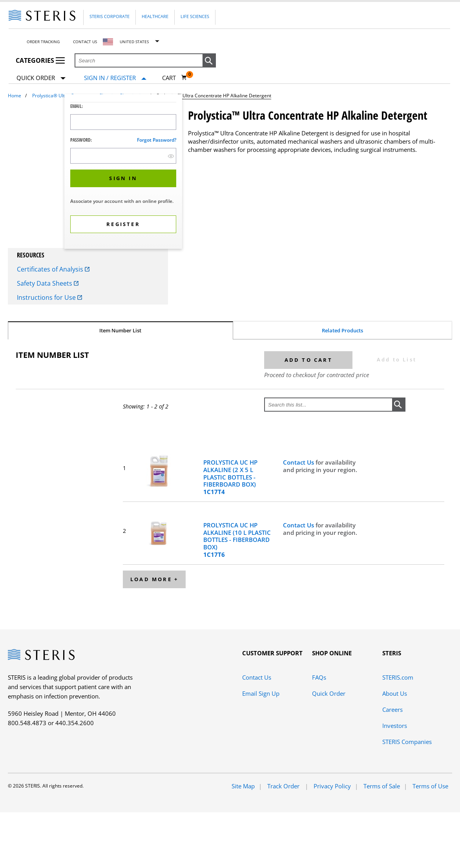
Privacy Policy (332, 786)
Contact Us (85, 42)
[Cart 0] (175, 78)
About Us (395, 693)
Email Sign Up (261, 693)
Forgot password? (157, 140)
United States (134, 42)
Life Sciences (195, 16)
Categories (40, 60)
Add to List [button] (397, 359)
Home (15, 96)
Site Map (243, 786)
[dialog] (123, 172)
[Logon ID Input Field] (123, 122)
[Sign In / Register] (115, 78)
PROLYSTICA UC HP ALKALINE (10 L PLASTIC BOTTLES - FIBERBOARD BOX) (237, 540)
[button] (209, 61)
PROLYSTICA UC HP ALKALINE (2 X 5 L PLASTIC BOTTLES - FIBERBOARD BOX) (230, 477)
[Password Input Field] (123, 156)
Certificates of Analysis (53, 269)
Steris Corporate (110, 16)
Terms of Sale (382, 786)
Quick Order (41, 78)
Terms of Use (430, 786)
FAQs (319, 677)
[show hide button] (171, 156)
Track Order (284, 786)
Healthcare (155, 16)
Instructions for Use (49, 297)
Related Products (342, 330)
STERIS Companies (407, 742)
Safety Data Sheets (48, 283)
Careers (392, 709)
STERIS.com (398, 677)
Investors (395, 726)
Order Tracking (43, 42)
